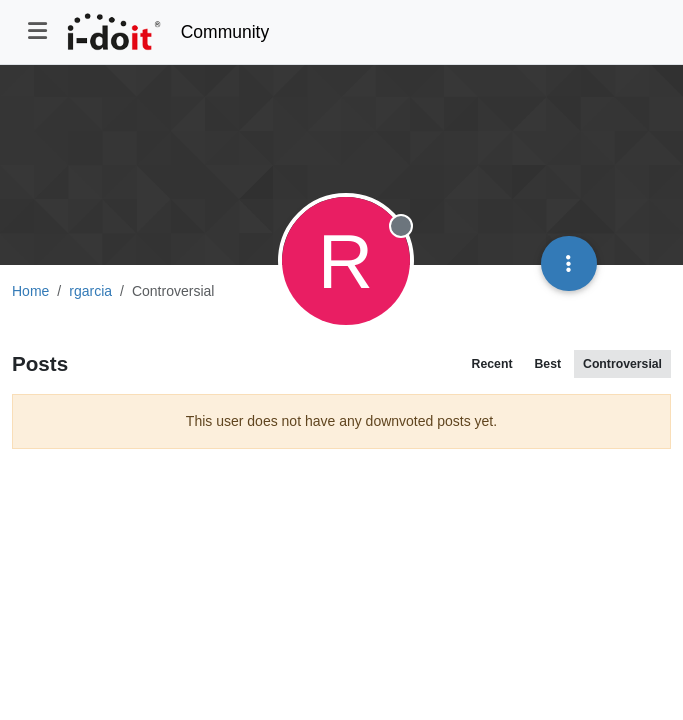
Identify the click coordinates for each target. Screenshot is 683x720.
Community (225, 32)
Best (547, 364)
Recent (492, 364)
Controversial (622, 364)
